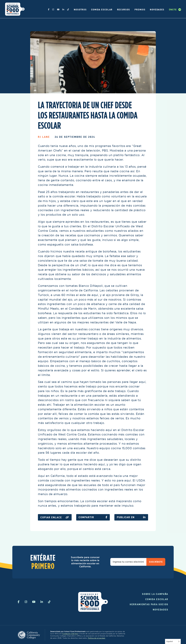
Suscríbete (156, 562)
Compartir (93, 517)
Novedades (157, 10)
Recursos (124, 10)
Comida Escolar (102, 10)
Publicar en (131, 517)
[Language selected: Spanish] (173, 641)
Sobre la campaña (155, 594)
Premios (140, 10)
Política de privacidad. (97, 638)
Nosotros (80, 10)
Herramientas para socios (149, 604)
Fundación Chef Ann (70, 634)
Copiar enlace (55, 517)
